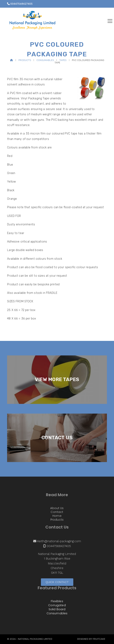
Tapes (63, 60)
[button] (110, 21)
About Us (57, 508)
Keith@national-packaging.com (59, 541)
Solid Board (57, 609)
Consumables (45, 60)
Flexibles (57, 601)
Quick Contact (57, 582)
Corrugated (57, 605)
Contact (57, 512)
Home (57, 516)
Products (25, 60)
